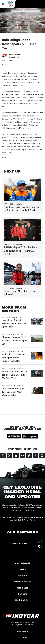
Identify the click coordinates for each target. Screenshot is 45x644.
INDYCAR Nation (23, 582)
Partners (23, 594)
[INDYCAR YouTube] (22, 456)
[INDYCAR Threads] (36, 456)
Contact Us (22, 575)
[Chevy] (19, 543)
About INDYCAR (22, 563)
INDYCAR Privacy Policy (25, 520)
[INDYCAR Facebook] (16, 456)
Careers (22, 569)
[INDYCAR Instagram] (3, 456)
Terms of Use (22, 637)
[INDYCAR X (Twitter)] (9, 456)
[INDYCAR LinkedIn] (42, 456)
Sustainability (22, 600)
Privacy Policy (22, 631)
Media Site (23, 588)
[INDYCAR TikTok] (29, 456)
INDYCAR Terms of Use (35, 517)
